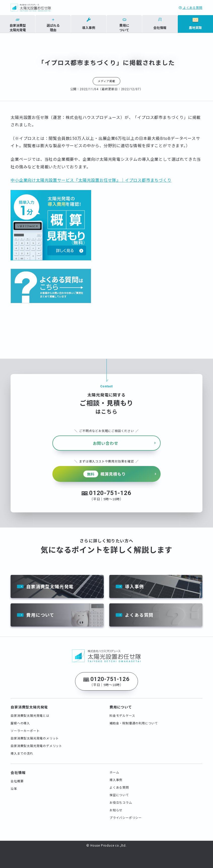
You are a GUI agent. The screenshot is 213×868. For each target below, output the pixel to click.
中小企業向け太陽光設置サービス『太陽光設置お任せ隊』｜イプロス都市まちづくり (91, 180)
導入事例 (134, 582)
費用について (40, 611)
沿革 (14, 785)
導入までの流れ (22, 749)
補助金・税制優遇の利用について (134, 719)
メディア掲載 (106, 81)
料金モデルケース (122, 712)
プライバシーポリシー (126, 814)
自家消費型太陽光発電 (50, 582)
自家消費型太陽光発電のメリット (35, 734)
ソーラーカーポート (25, 727)
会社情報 (18, 769)
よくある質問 (190, 7)
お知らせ (116, 806)
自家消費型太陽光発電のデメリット (36, 742)
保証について (119, 791)
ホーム (114, 768)
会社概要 (17, 777)
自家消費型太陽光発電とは (30, 712)
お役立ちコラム (121, 799)
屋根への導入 (20, 719)
